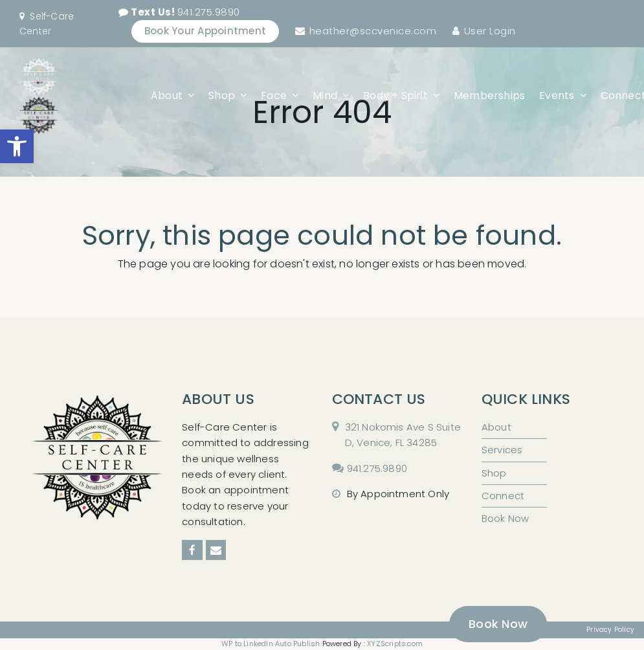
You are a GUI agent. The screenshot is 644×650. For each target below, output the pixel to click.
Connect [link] (503, 496)
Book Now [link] (505, 518)
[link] (17, 146)
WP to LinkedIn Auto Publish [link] (271, 644)
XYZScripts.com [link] (395, 644)
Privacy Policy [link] (610, 630)
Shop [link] (494, 473)
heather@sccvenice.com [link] (373, 31)
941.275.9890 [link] (185, 12)
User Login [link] (490, 31)
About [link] (496, 427)
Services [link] (502, 450)
